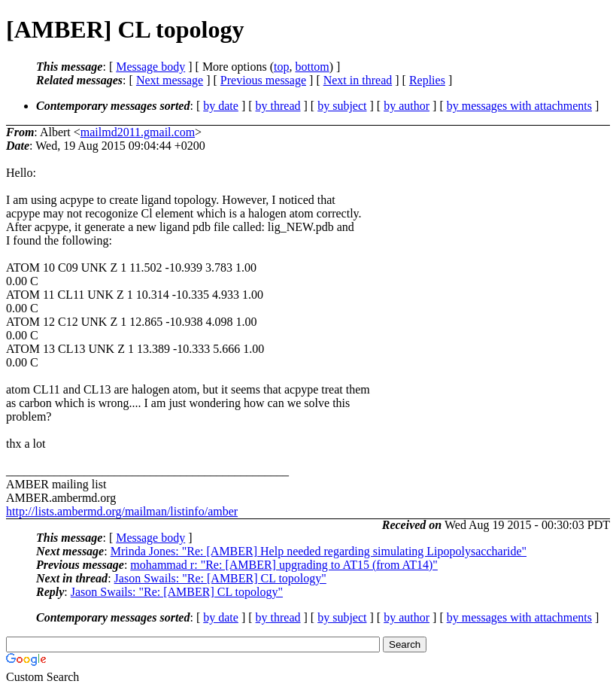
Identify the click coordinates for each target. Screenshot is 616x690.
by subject (342, 106)
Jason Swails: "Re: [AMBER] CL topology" (220, 578)
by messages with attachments (519, 106)
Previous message (263, 80)
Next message (170, 80)
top (281, 67)
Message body (150, 67)
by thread (278, 106)
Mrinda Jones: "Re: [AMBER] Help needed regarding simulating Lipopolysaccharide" (319, 551)
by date (221, 106)
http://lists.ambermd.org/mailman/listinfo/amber (122, 511)
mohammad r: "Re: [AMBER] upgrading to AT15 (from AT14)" (284, 565)
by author (407, 106)
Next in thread (358, 80)
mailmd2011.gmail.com (138, 132)
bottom (312, 67)
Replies (427, 80)
